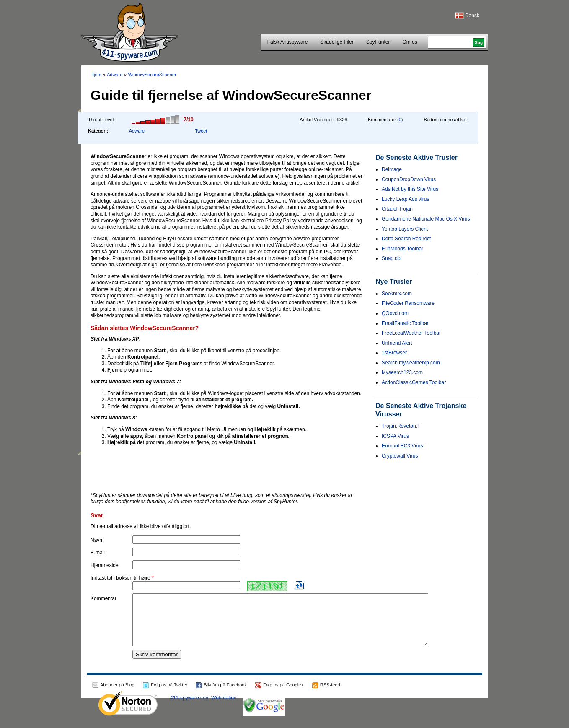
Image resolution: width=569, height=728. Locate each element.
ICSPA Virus (395, 436)
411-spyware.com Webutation (203, 708)
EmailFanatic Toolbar (405, 323)
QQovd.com (395, 313)
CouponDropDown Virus (409, 179)
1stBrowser (394, 353)
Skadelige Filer (337, 42)
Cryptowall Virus (400, 456)
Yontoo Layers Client (405, 229)
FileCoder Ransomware (408, 303)
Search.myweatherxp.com (411, 363)
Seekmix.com (397, 294)
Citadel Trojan (397, 209)
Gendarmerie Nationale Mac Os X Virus (426, 219)
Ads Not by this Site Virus (410, 189)
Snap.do (391, 258)
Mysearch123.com (402, 372)
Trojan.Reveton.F (401, 426)
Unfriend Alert (397, 343)
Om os (410, 42)
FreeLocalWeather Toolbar (411, 333)
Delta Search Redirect (406, 239)
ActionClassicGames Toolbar (414, 382)
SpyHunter (378, 42)
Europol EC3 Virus (402, 446)
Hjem (96, 75)
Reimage (392, 169)
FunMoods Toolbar (402, 249)
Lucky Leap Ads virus (405, 199)
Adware (115, 75)
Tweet (201, 131)
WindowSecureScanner (152, 75)
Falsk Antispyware (288, 42)
